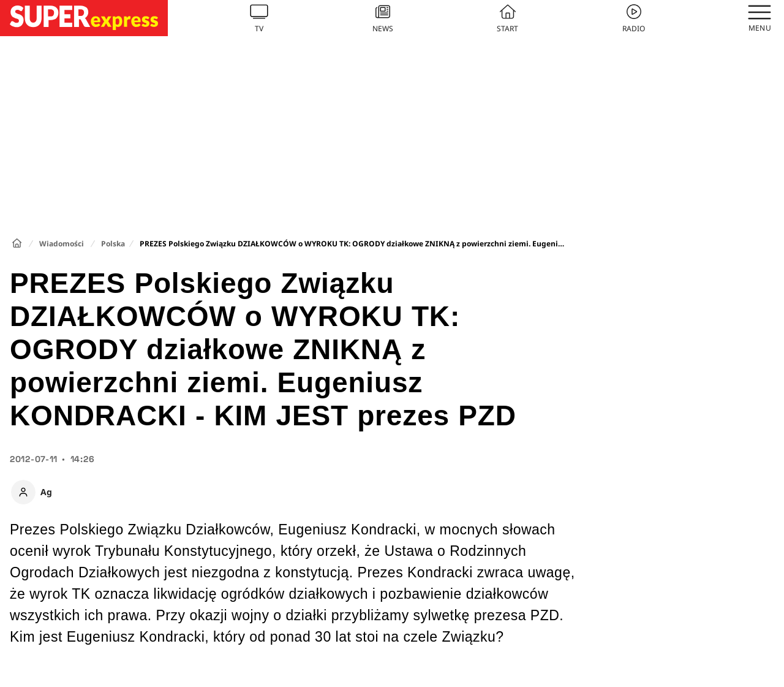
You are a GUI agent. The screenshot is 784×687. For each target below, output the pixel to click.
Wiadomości (62, 244)
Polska (113, 244)
